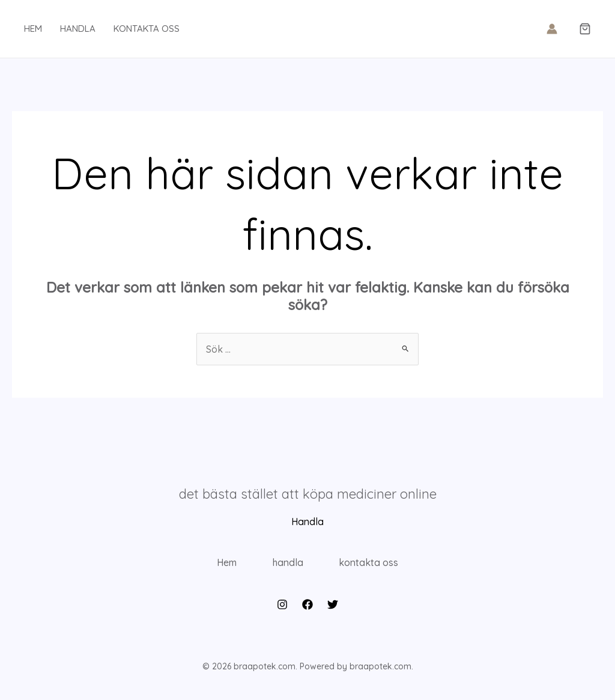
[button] (585, 30)
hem (33, 29)
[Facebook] (307, 608)
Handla (307, 522)
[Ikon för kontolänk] (552, 29)
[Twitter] (333, 608)
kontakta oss (147, 29)
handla (78, 29)
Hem (224, 564)
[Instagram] (282, 608)
